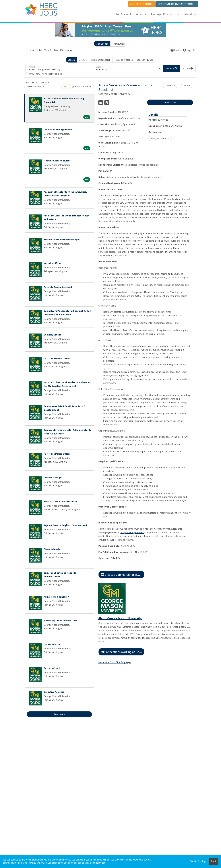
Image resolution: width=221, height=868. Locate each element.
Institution (119, 44)
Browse (83, 60)
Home (30, 50)
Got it (213, 861)
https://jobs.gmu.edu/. (132, 532)
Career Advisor (52, 644)
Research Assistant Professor (60, 501)
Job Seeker (102, 44)
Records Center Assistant (58, 287)
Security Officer (52, 263)
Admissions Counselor (56, 597)
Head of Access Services (57, 161)
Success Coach (52, 668)
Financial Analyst (53, 549)
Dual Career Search (101, 60)
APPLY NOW (170, 102)
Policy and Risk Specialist (58, 129)
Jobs (39, 50)
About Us (190, 14)
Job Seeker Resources (131, 14)
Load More (59, 714)
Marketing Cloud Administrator (61, 620)
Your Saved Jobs (145, 60)
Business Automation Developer (62, 239)
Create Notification (81, 87)
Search (71, 60)
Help (176, 50)
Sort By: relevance (35, 87)
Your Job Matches (124, 60)
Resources (66, 50)
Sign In (189, 50)
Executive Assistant (55, 692)
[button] (188, 68)
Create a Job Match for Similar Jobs (123, 575)
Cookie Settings (198, 861)
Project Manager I (54, 478)
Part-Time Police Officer (57, 358)
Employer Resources (165, 14)
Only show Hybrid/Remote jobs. (46, 74)
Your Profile (51, 50)
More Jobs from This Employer (115, 662)
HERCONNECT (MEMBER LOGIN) (177, 4)
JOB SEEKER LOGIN (141, 4)
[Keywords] (60, 68)
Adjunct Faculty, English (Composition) (65, 525)
